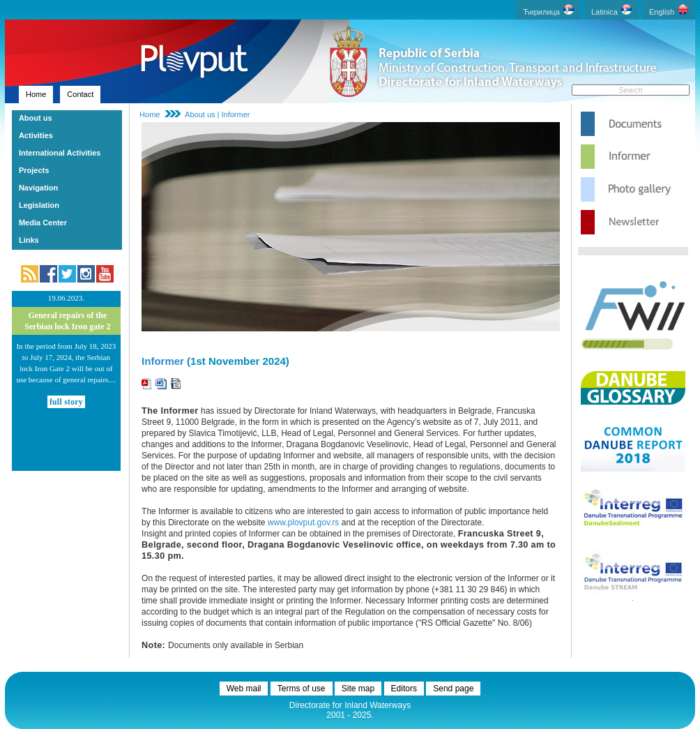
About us (36, 118)
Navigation (38, 188)
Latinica (611, 10)
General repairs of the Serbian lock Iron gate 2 (67, 321)
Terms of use (302, 689)
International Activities (60, 153)
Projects (34, 170)
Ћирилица (548, 10)
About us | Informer (217, 114)
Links (29, 240)
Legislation (39, 205)
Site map (358, 689)
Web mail (244, 689)
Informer (163, 361)
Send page (453, 689)
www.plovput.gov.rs (304, 523)
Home (36, 94)
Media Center (43, 223)
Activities (36, 135)
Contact (80, 94)
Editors (404, 689)
